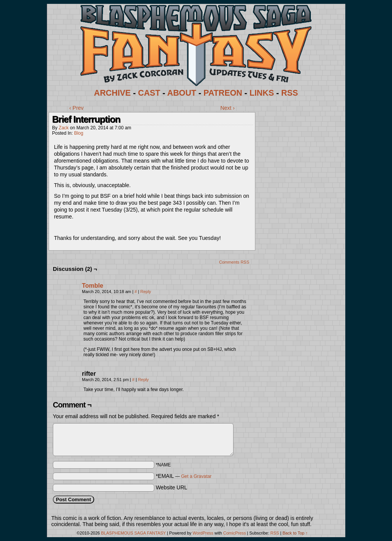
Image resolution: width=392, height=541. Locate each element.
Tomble (93, 286)
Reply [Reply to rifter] (143, 380)
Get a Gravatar (196, 476)
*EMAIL (184, 476)
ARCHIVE (113, 93)
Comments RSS (234, 262)
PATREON (223, 93)
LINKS (262, 93)
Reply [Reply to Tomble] (146, 292)
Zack (64, 128)
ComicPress (234, 533)
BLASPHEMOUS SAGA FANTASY (133, 533)
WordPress (203, 533)
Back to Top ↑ (295, 533)
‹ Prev (76, 108)
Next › (228, 108)
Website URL (171, 487)
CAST (149, 93)
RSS (290, 93)
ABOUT (182, 93)
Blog (78, 133)
